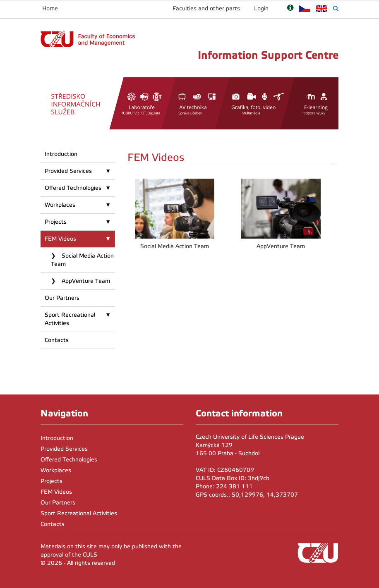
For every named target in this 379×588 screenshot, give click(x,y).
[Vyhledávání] (336, 8)
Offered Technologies (73, 188)
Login (261, 8)
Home (50, 8)
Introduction (61, 154)
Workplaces (60, 205)
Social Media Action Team (82, 260)
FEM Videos (60, 239)
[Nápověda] (290, 8)
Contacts (57, 340)
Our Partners (62, 298)
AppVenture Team (85, 281)
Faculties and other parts (206, 8)
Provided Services (68, 171)
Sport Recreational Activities (70, 319)
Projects (56, 222)
